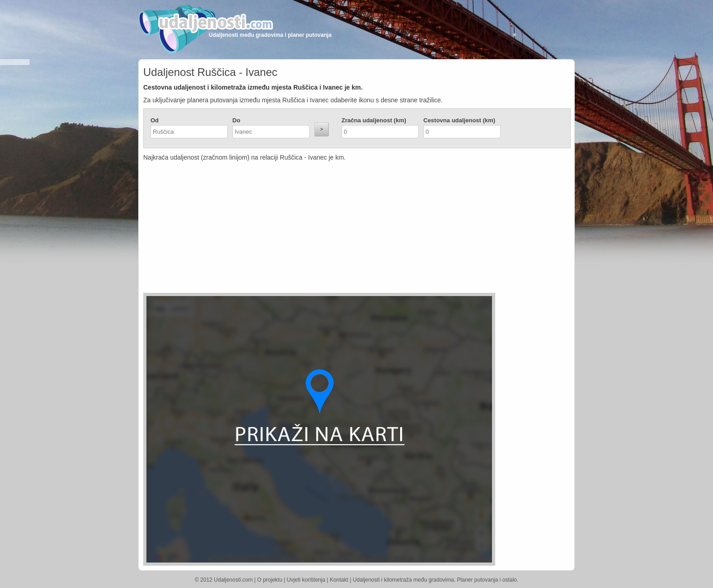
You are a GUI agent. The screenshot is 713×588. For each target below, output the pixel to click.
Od (155, 120)
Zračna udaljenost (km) (374, 120)
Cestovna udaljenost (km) (459, 120)
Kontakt (339, 580)
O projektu (270, 580)
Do (236, 120)
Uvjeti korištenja (306, 580)
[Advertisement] (302, 229)
